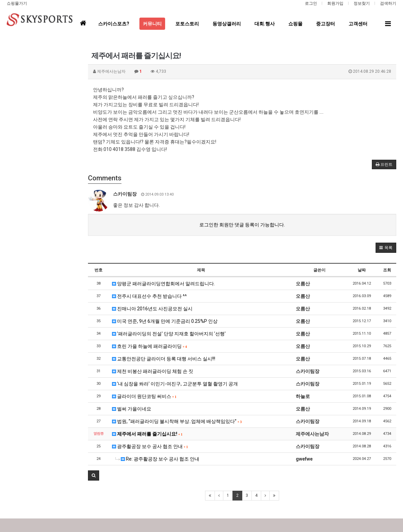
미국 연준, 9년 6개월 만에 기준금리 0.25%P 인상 (165, 321)
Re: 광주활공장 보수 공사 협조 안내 (157, 459)
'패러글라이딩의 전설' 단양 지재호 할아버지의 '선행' (169, 334)
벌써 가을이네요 (132, 409)
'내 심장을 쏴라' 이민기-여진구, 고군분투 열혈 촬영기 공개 (175, 384)
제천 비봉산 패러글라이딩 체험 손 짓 (153, 371)
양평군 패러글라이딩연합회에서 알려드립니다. (163, 284)
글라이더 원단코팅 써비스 (144, 396)
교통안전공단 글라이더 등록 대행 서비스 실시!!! (164, 359)
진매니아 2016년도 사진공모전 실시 (152, 309)
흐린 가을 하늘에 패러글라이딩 (150, 346)
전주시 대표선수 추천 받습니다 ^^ (149, 296)
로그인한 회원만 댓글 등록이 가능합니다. (242, 225)
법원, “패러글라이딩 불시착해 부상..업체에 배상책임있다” (177, 421)
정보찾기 (362, 3)
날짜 (362, 270)
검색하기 (388, 3)
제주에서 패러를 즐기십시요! (147, 434)
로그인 (311, 3)
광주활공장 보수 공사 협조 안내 (150, 446)
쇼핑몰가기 (17, 3)
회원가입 (335, 3)
